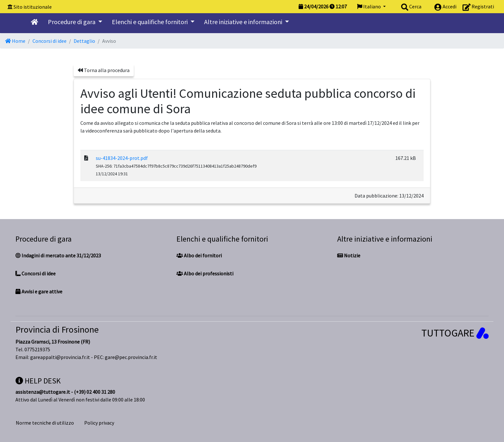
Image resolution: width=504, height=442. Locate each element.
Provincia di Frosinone (57, 329)
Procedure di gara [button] (72, 22)
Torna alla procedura (104, 70)
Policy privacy (99, 423)
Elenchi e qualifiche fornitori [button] (150, 22)
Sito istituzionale (33, 7)
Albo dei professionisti (205, 273)
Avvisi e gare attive (39, 291)
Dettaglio (84, 41)
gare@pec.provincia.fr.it (131, 357)
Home (15, 41)
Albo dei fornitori (199, 255)
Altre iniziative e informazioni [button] (244, 22)
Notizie (349, 255)
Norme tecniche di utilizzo (45, 423)
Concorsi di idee (50, 41)
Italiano (369, 6)
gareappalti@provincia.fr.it (60, 357)
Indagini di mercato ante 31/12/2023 (58, 255)
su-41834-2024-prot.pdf (122, 158)
